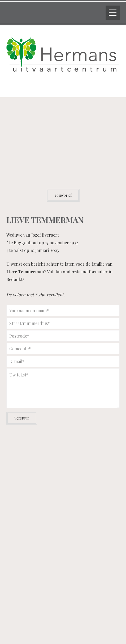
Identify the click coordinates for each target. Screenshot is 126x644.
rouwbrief (63, 195)
